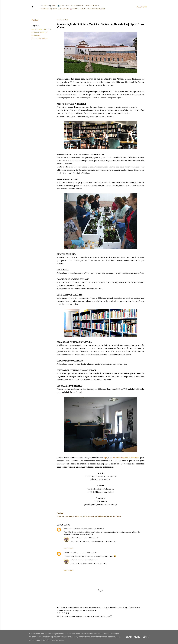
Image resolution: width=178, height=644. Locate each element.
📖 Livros (43, 6)
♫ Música (87, 6)
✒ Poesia (95, 6)
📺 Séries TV (61, 6)
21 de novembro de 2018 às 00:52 (87, 538)
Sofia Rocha (69, 553)
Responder (68, 548)
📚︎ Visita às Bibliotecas (59, 9)
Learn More (133, 637)
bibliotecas (36, 35)
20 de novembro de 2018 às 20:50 (93, 529)
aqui (105, 458)
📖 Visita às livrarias (77, 9)
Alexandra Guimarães (72, 529)
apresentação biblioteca (41, 29)
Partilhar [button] (35, 20)
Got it (146, 637)
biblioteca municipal (39, 32)
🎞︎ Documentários (75, 6)
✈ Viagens (44, 9)
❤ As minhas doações (96, 9)
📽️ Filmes (52, 6)
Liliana (73, 538)
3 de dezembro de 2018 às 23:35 (87, 560)
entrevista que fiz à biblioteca (126, 458)
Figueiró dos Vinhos (39, 38)
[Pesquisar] (142, 7)
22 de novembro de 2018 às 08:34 (85, 553)
